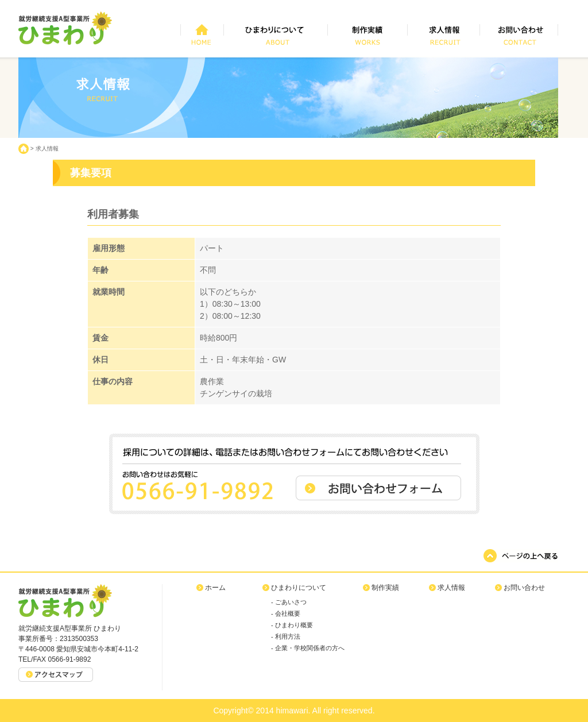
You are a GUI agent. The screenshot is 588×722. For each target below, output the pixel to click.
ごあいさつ (291, 602)
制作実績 (385, 588)
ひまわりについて (299, 588)
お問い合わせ (524, 588)
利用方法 (288, 636)
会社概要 (288, 613)
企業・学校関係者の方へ (310, 648)
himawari (292, 711)
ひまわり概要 (294, 625)
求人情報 (47, 148)
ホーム (215, 588)
